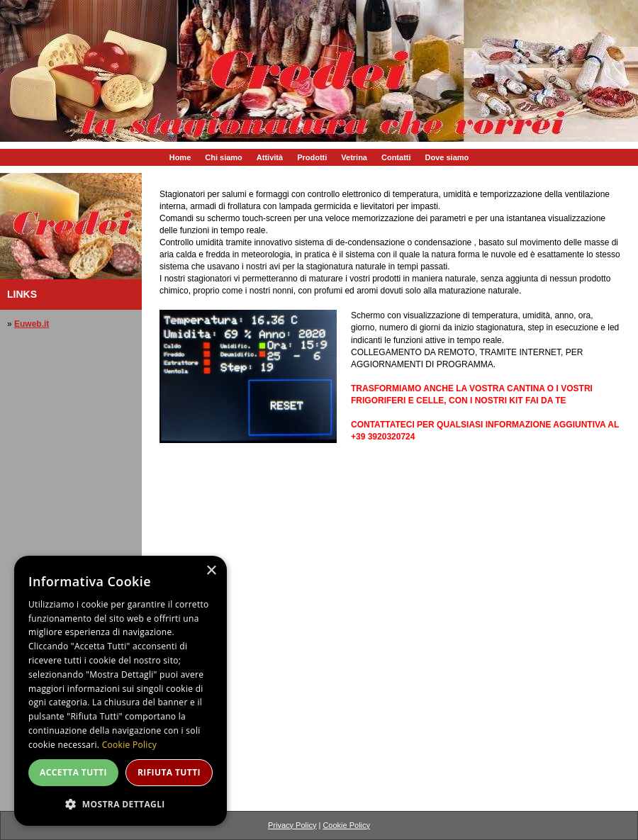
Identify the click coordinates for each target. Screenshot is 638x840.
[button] (121, 803)
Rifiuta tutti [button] (169, 772)
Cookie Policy (346, 825)
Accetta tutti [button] (73, 772)
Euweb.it (32, 324)
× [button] (211, 571)
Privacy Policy (292, 825)
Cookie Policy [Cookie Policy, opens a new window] (129, 745)
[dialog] (121, 691)
